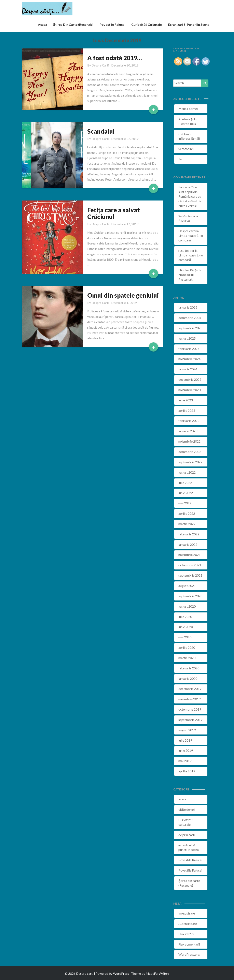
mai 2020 (185, 637)
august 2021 (187, 586)
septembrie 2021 (190, 575)
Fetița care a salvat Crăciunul (114, 213)
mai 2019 (185, 761)
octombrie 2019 (190, 709)
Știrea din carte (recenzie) (73, 24)
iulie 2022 (185, 483)
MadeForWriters (158, 973)
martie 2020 (187, 658)
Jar (181, 159)
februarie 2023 (189, 421)
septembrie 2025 (190, 328)
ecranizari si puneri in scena (189, 24)
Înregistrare (187, 913)
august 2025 (187, 338)
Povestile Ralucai (112, 24)
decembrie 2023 (190, 379)
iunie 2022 (186, 493)
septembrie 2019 (190, 720)
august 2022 (187, 472)
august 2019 (187, 730)
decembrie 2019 (190, 689)
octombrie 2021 (190, 565)
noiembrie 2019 (189, 699)
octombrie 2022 (190, 452)
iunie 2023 (186, 400)
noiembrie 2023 (189, 390)
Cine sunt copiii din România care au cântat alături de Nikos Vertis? (190, 196)
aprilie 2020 (187, 647)
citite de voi (187, 809)
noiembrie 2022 (189, 441)
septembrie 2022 (190, 462)
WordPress (121, 973)
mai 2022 (185, 503)
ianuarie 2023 (188, 431)
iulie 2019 (185, 740)
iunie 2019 (186, 750)
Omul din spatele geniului (123, 295)
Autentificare (188, 924)
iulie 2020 (185, 617)
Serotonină (186, 149)
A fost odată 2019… (115, 58)
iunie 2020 (186, 627)
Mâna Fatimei (188, 109)
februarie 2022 (189, 534)
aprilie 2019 (187, 771)
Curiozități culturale (147, 24)
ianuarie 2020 (188, 678)
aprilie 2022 (187, 513)
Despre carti (100, 65)
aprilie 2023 (187, 410)
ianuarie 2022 (188, 544)
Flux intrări (186, 934)
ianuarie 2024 (188, 369)
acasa (43, 24)
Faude (183, 187)
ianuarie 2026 (188, 307)
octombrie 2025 (190, 318)
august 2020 (187, 606)
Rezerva (184, 220)
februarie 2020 (189, 668)
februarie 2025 (189, 349)
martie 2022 (187, 524)
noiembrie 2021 (189, 555)
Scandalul (101, 131)
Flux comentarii (189, 944)
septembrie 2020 (190, 596)
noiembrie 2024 (189, 359)
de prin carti (187, 835)
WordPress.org (189, 954)
